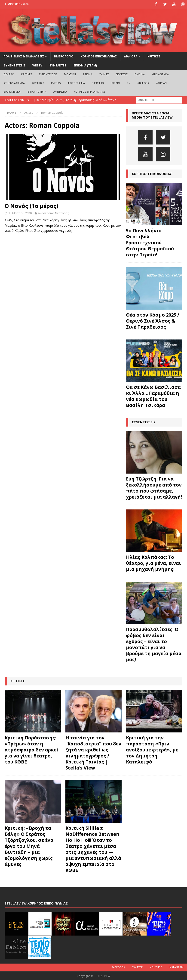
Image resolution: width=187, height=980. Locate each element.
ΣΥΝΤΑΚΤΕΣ (58, 65)
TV (129, 83)
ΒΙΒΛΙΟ (116, 83)
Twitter (137, 967)
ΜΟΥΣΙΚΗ (70, 74)
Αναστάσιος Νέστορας (53, 213)
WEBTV (37, 65)
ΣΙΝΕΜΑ (88, 74)
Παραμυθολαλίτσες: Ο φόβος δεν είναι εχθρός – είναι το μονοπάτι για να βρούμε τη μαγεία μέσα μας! (154, 644)
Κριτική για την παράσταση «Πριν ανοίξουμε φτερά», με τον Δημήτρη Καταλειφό (152, 749)
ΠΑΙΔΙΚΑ (140, 74)
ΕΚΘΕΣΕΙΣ (122, 74)
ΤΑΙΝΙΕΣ (104, 74)
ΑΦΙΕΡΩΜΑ (60, 91)
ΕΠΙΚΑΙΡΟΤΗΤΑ (37, 91)
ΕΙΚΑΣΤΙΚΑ (98, 83)
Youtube (156, 967)
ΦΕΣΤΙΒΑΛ (38, 83)
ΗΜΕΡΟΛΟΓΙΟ (64, 56)
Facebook (118, 967)
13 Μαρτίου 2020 (20, 213)
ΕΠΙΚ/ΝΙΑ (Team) (85, 65)
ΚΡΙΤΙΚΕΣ (154, 56)
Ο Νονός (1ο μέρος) (32, 206)
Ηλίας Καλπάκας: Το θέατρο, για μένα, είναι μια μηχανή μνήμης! (153, 563)
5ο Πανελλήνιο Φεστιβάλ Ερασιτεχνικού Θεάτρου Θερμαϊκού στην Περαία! (150, 242)
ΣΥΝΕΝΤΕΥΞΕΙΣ (14, 65)
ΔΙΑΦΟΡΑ (131, 56)
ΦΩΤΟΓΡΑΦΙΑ (76, 83)
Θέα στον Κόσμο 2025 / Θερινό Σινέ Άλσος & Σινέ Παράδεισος (153, 321)
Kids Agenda (160, 74)
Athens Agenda (14, 83)
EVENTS (56, 83)
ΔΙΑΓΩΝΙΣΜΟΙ (12, 91)
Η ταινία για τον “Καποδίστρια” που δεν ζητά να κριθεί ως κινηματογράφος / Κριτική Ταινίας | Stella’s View (93, 752)
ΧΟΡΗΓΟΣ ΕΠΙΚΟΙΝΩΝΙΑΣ (99, 56)
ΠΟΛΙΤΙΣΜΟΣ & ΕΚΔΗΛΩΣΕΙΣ (24, 56)
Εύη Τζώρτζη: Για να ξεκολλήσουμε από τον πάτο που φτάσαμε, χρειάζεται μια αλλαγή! (154, 488)
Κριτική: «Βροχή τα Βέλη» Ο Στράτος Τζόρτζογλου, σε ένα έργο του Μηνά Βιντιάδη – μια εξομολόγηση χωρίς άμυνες (29, 846)
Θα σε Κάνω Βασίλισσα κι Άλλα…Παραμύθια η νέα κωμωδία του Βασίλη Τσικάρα (153, 396)
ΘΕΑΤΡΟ (9, 74)
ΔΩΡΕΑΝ (161, 83)
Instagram (176, 967)
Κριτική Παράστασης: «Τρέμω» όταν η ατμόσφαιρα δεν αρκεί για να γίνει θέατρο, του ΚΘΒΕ (32, 749)
